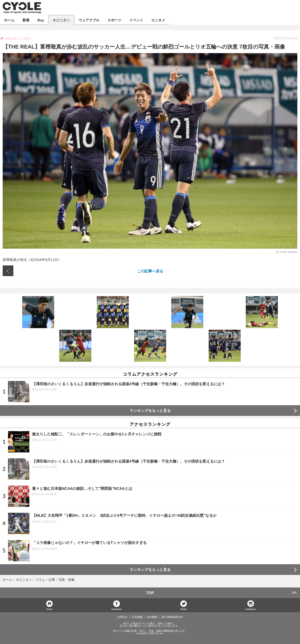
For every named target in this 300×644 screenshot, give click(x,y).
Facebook (116, 609)
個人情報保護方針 (172, 617)
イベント (136, 20)
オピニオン (61, 20)
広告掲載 (137, 617)
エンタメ (158, 20)
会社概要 (152, 617)
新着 (26, 20)
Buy (41, 20)
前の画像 (8, 271)
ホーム (9, 20)
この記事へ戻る (150, 271)
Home (49, 609)
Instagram (251, 609)
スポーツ (114, 20)
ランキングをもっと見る (150, 411)
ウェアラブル (89, 20)
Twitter (184, 609)
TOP (150, 593)
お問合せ (122, 617)
